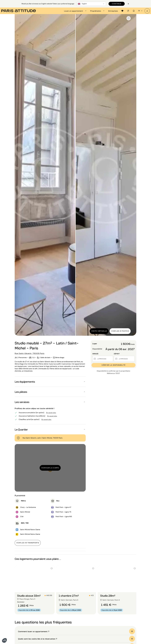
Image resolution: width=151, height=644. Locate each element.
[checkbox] (129, 18)
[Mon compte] (147, 11)
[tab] (75, 11)
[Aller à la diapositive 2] (35, 588)
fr (141, 11)
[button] (4, 640)
